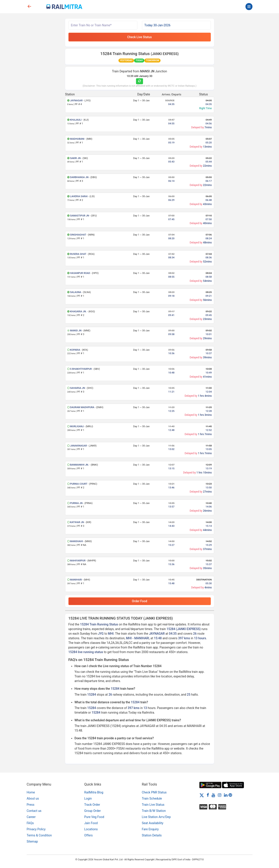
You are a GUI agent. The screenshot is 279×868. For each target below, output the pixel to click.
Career (31, 817)
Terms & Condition (39, 835)
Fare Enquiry (150, 829)
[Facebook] (208, 795)
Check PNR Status (154, 792)
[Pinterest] (230, 795)
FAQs (30, 823)
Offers (89, 835)
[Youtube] (213, 795)
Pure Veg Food (94, 817)
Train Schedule (152, 798)
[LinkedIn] (226, 795)
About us (33, 798)
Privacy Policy (36, 829)
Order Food (139, 601)
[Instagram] (220, 795)
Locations (91, 829)
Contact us (34, 811)
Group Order (93, 811)
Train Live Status (153, 805)
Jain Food (91, 823)
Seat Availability (153, 823)
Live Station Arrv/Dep (156, 817)
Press (31, 805)
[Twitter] (202, 795)
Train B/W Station (154, 811)
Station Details (152, 835)
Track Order (92, 805)
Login (88, 798)
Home (31, 792)
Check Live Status (139, 37)
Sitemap (32, 841)
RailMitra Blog (94, 792)
